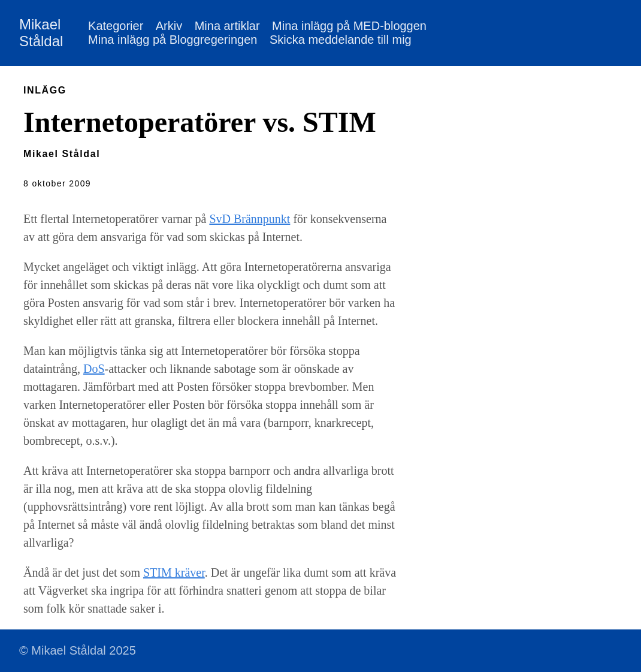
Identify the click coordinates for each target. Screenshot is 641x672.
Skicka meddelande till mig (341, 40)
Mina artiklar (227, 26)
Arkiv (169, 26)
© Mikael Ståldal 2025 (78, 650)
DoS (94, 369)
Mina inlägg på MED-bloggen (349, 26)
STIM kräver (174, 572)
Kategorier (116, 26)
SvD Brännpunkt (250, 219)
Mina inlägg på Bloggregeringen (173, 40)
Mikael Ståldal (41, 33)
